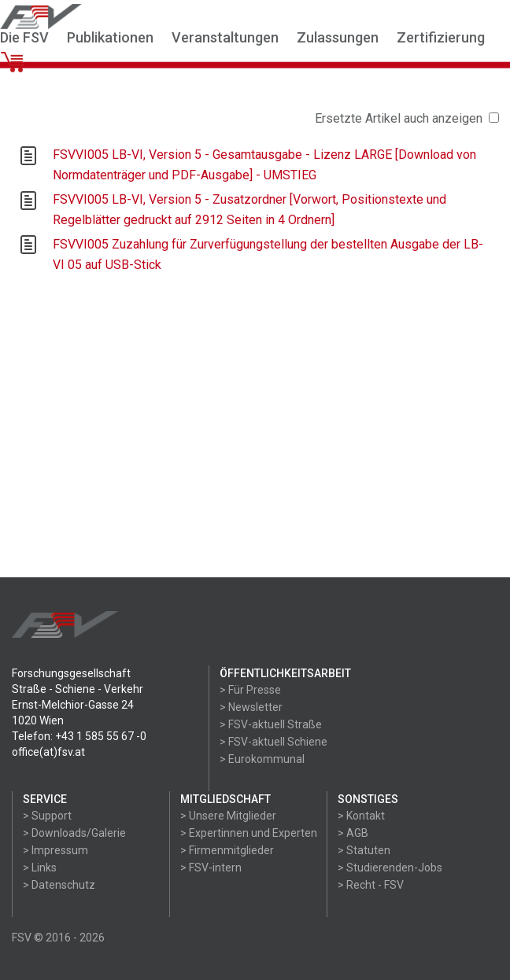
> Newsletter (251, 707)
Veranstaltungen (225, 37)
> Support (47, 816)
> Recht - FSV (371, 885)
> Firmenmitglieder (227, 850)
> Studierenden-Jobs (390, 868)
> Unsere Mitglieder (228, 816)
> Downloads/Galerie (74, 833)
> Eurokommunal (262, 759)
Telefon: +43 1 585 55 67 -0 (79, 736)
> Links (40, 868)
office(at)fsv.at (48, 752)
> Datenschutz (59, 885)
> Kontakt (361, 816)
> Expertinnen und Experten (249, 833)
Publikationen (110, 37)
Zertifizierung (441, 37)
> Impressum (55, 850)
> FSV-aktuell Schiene (273, 742)
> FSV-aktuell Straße (271, 724)
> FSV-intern (211, 868)
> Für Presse (250, 690)
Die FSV (24, 37)
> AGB (353, 833)
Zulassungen (338, 37)
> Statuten (364, 850)
